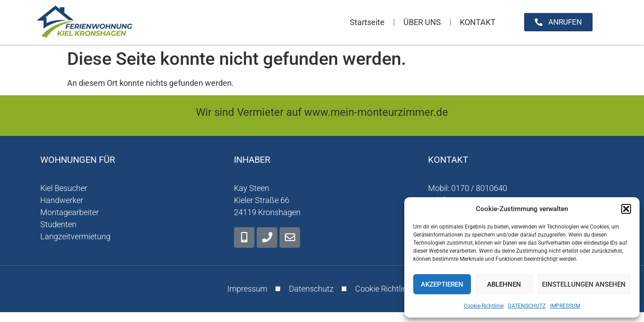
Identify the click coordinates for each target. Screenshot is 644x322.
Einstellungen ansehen (584, 284)
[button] (626, 209)
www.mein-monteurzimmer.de (376, 112)
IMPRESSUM (565, 306)
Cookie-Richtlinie (484, 306)
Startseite (367, 22)
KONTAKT (478, 22)
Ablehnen (504, 284)
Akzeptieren (442, 284)
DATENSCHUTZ (527, 306)
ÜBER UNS (422, 22)
